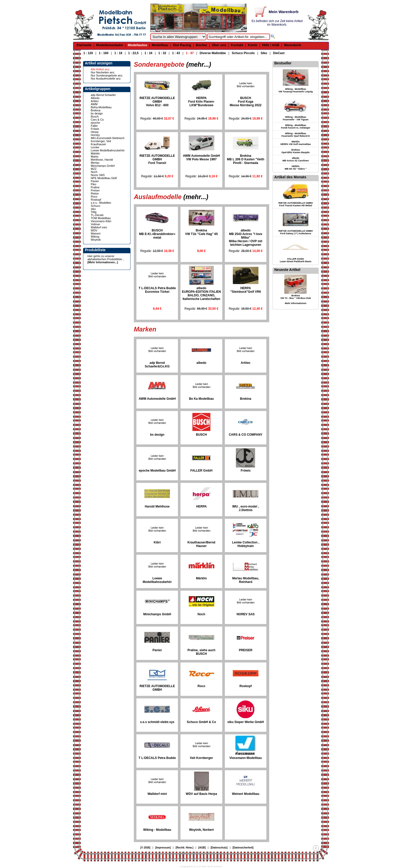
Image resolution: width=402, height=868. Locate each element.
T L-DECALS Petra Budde (157, 758)
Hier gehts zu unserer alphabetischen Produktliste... (106, 258)
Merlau (95, 163)
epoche (95, 123)
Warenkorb (292, 45)
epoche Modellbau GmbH (157, 471)
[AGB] (202, 848)
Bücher (202, 45)
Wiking (95, 237)
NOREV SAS (246, 614)
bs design (97, 113)
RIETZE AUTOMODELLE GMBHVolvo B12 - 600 (157, 102)
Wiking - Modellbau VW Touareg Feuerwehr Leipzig (295, 90)
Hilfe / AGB (271, 45)
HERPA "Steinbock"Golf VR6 (245, 290)
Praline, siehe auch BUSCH (201, 652)
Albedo (95, 98)
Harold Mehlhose (157, 506)
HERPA (201, 506)
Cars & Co (97, 120)
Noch (94, 172)
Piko (93, 184)
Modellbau (160, 45)
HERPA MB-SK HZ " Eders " (295, 168)
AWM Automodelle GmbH (157, 399)
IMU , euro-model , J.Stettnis (246, 508)
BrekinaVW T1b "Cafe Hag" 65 (201, 232)
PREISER (246, 650)
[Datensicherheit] (243, 848)
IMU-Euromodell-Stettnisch (108, 138)
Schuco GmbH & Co (202, 722)
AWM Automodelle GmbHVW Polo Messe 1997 (202, 158)
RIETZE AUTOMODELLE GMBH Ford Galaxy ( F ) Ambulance (296, 232)
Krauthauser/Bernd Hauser (201, 544)
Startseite (84, 45)
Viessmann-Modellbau (246, 758)
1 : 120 (88, 53)
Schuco (96, 206)
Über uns (219, 45)
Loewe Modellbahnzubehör (108, 150)
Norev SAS (98, 175)
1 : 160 (103, 53)
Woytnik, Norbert (201, 830)
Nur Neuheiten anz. (103, 72)
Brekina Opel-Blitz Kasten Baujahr (296, 151)
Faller (94, 126)
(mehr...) (199, 64)
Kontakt (237, 45)
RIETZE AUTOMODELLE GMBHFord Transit (157, 159)
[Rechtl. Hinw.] (184, 848)
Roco (94, 197)
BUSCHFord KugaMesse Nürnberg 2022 (246, 102)
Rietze (95, 193)
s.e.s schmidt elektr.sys (157, 722)
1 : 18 (118, 53)
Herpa (95, 132)
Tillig (94, 212)
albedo (201, 363)
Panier (95, 181)
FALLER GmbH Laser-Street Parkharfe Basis (295, 260)
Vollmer (96, 224)
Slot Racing (182, 45)
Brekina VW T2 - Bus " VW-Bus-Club (295, 297)
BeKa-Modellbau (101, 107)
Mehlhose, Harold (102, 160)
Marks (95, 157)
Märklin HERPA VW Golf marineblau (296, 143)
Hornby (95, 135)
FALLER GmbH (202, 471)
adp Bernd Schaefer (103, 95)
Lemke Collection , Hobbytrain (246, 544)
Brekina (96, 110)
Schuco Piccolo (243, 53)
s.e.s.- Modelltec (101, 203)
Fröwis (95, 129)
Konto (253, 45)
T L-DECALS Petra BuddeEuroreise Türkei (157, 290)
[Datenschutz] (219, 848)
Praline (95, 187)
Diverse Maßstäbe (213, 53)
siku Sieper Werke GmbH (246, 722)
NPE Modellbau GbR (104, 178)
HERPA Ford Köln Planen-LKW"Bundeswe (201, 102)
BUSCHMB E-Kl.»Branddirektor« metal (157, 234)
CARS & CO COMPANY (245, 435)
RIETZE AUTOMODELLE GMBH (157, 688)
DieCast (279, 53)
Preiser (95, 190)
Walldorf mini (99, 227)
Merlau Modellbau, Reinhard (246, 580)
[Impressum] (163, 848)
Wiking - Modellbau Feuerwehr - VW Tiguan (296, 118)
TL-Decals (97, 215)
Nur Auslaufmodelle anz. (106, 79)
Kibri (157, 542)
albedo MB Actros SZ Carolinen (296, 159)
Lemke (95, 147)
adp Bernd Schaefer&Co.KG (157, 365)
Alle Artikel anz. (100, 69)
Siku (264, 53)
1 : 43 (176, 53)
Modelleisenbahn (110, 45)
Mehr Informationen (296, 303)
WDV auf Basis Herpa (202, 794)
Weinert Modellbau (246, 794)
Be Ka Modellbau (201, 399)
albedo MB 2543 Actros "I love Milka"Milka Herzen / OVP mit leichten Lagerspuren (246, 238)
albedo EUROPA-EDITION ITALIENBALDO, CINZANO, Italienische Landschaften (201, 294)
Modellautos (137, 45)
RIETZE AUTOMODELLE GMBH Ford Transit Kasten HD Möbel (296, 204)
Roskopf (96, 200)
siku (93, 209)
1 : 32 (162, 53)
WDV (94, 230)
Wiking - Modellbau (157, 830)
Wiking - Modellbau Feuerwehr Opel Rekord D (296, 135)
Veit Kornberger (202, 758)
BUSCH (201, 435)
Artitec (95, 101)
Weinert (96, 233)
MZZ (94, 169)
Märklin (95, 153)
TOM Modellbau (101, 218)
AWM (94, 104)
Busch (95, 116)
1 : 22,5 (133, 53)
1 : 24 (149, 53)
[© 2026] (145, 848)
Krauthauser (98, 144)
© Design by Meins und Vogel (197, 853)
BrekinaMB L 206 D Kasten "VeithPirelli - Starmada (246, 159)
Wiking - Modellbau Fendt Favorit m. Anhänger (296, 126)
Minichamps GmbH (103, 166)
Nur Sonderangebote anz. (107, 75)
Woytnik (96, 240)
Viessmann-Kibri (101, 221)
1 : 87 (190, 53)
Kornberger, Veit (101, 141)
